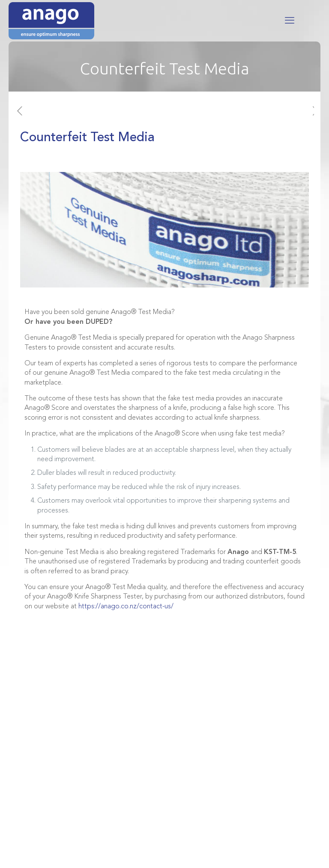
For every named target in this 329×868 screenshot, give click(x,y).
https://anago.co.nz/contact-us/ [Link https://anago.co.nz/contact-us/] (126, 607)
